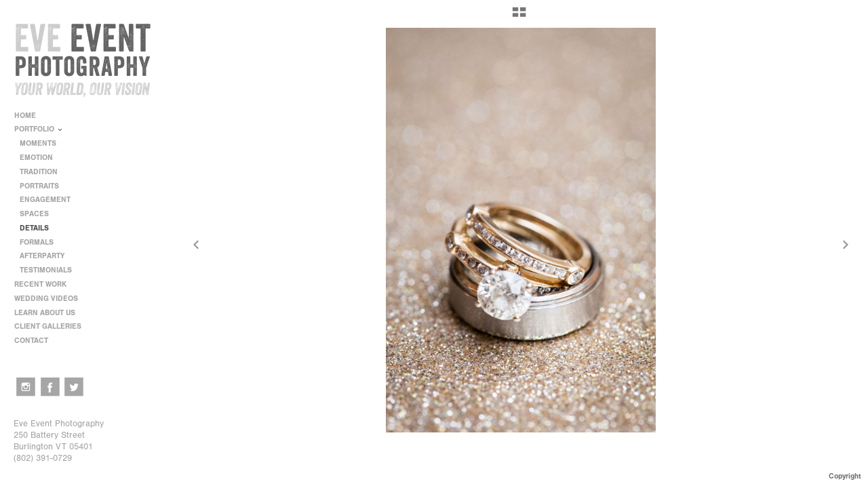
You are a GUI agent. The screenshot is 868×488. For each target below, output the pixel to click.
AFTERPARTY (42, 256)
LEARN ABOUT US (50, 313)
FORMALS (37, 242)
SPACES (34, 214)
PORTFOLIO (39, 129)
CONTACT (31, 341)
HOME (25, 116)
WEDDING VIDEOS (46, 299)
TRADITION (39, 172)
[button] (519, 17)
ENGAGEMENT (45, 200)
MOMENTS (38, 143)
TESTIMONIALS (46, 270)
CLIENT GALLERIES (48, 326)
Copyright (845, 476)
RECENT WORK (45, 284)
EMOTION (36, 158)
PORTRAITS (39, 186)
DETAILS (34, 228)
